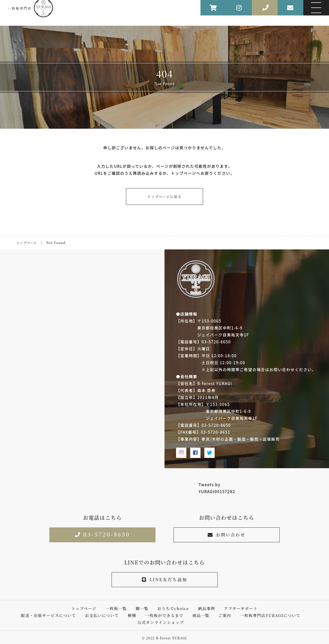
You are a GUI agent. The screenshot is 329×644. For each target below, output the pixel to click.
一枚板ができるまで (164, 615)
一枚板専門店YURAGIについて (270, 615)
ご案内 (225, 615)
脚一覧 (142, 608)
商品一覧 (201, 615)
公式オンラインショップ (161, 622)
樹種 (132, 615)
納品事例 (206, 608)
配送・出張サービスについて (49, 615)
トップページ (84, 608)
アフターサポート (241, 608)
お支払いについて (102, 615)
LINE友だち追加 (165, 580)
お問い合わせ (226, 535)
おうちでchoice (173, 608)
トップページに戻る (164, 197)
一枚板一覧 (116, 608)
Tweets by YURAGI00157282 (217, 488)
